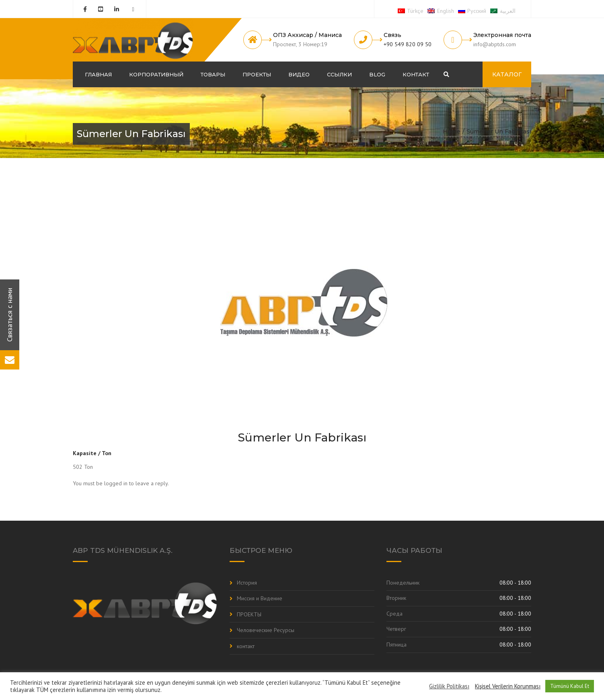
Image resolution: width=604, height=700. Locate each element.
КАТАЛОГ (507, 74)
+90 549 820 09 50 (408, 44)
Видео (299, 74)
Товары (213, 74)
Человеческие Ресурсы (266, 630)
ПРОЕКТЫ (257, 74)
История (247, 583)
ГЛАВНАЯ (98, 74)
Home (452, 131)
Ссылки (339, 74)
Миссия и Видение (260, 598)
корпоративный (156, 74)
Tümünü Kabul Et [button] (570, 686)
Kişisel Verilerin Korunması (508, 686)
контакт (416, 74)
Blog (377, 74)
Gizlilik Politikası (449, 686)
